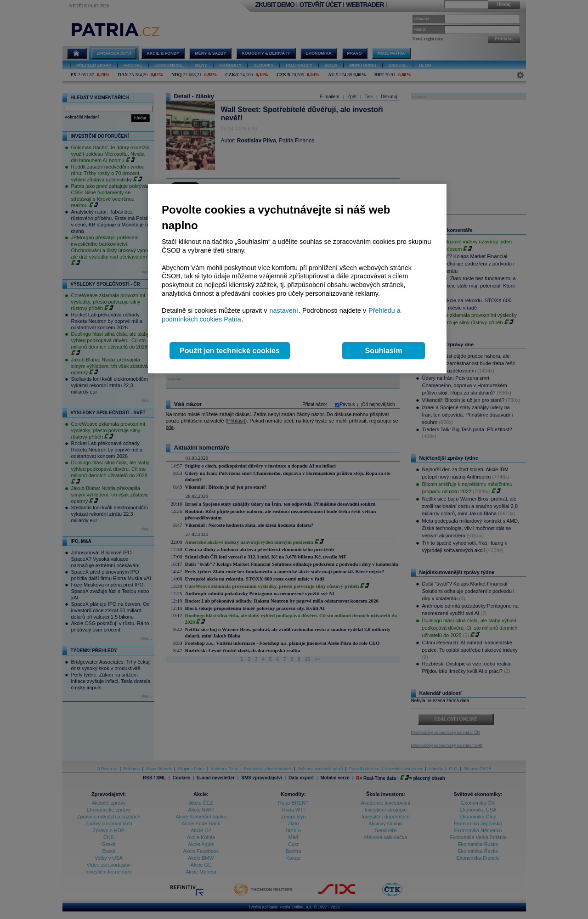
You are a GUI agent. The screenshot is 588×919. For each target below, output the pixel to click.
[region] (297, 279)
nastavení (284, 310)
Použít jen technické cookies (230, 351)
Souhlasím (384, 351)
